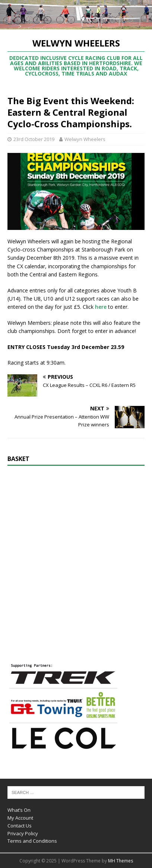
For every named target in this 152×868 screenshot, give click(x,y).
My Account (20, 818)
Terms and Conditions (32, 841)
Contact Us (20, 826)
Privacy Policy (23, 833)
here (101, 307)
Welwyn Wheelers (85, 139)
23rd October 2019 (34, 139)
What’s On (19, 810)
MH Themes (121, 861)
